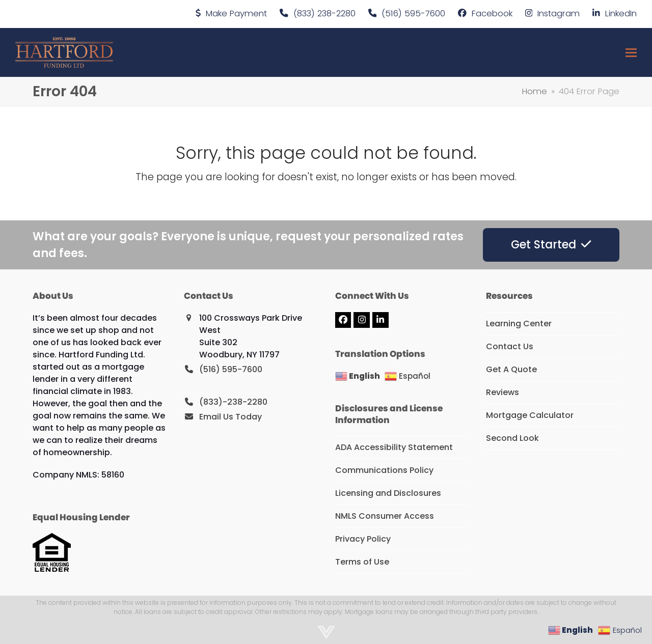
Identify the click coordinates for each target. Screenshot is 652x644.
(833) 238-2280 (324, 13)
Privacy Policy (363, 539)
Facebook (492, 13)
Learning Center (519, 324)
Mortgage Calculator (530, 415)
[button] (631, 53)
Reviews (502, 392)
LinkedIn (621, 13)
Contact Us (510, 346)
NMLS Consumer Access (385, 516)
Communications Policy (384, 470)
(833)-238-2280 (233, 402)
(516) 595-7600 (413, 13)
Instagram (559, 13)
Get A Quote (511, 369)
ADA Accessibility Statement (394, 447)
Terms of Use (362, 562)
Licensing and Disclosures (388, 493)
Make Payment (236, 13)
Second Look (512, 438)
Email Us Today (230, 417)
